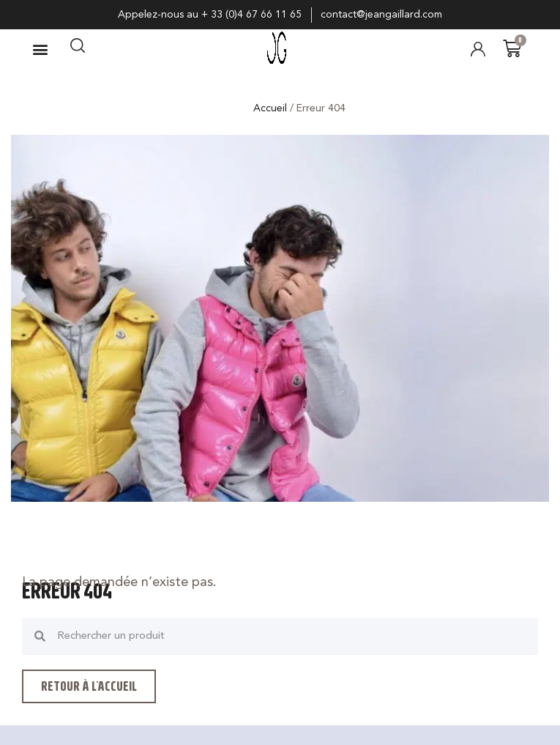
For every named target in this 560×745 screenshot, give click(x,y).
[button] (40, 49)
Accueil (270, 108)
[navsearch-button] (78, 49)
